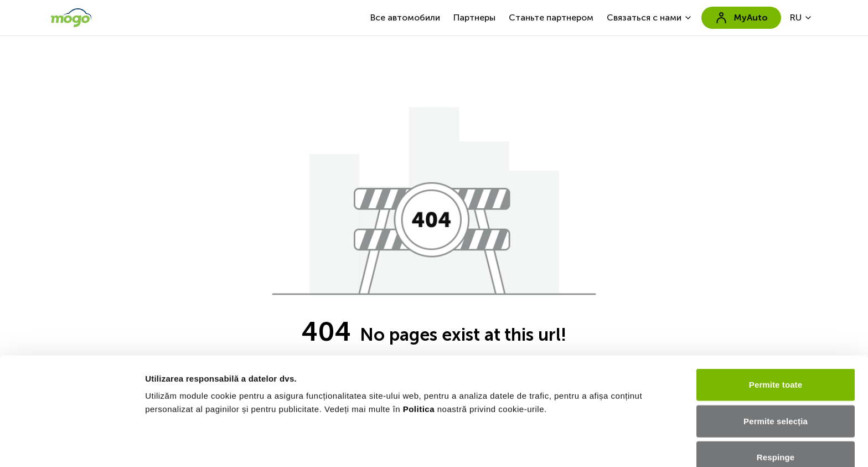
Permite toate (776, 292)
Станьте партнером (551, 17)
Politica (419, 317)
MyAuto (741, 18)
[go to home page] (71, 18)
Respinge (776, 365)
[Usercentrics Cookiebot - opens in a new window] (72, 445)
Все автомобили (405, 17)
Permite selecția (776, 328)
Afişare (159, 445)
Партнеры (474, 17)
